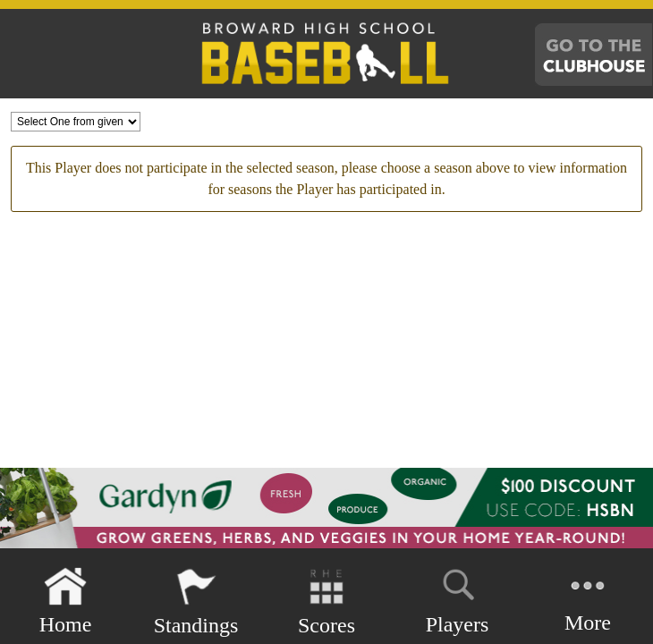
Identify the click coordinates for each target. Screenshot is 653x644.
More (588, 600)
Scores (326, 602)
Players (458, 598)
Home (66, 602)
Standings (196, 602)
